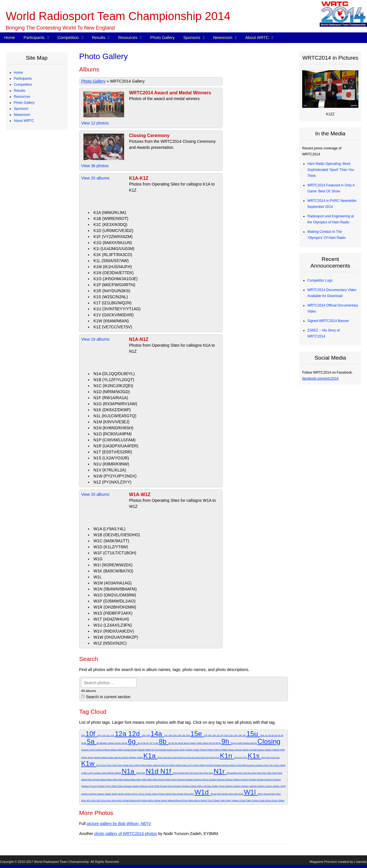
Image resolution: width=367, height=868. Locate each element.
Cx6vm (99, 750)
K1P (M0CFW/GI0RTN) (114, 285)
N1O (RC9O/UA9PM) (113, 434)
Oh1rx (206, 780)
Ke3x (196, 765)
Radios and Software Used (39, 211)
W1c (192, 794)
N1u (250, 773)
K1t (263, 757)
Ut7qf (283, 786)
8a (157, 743)
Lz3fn (84, 773)
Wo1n (197, 800)
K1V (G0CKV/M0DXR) (114, 315)
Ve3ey (121, 794)
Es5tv (190, 750)
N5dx (110, 780)
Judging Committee (33, 121)
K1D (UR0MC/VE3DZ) (113, 231)
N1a (129, 771)
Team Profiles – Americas (37, 91)
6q (148, 743)
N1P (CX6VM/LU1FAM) (115, 440)
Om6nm (277, 780)
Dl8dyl (149, 750)
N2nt (280, 773)
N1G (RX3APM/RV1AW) (115, 404)
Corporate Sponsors (33, 277)
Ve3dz (108, 794)
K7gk (162, 765)
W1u (104, 800)
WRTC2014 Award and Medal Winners (170, 93)
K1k (198, 757)
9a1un (187, 743)
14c (166, 735)
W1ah (180, 794)
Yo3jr (229, 800)
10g (99, 735)
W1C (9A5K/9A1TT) (111, 541)
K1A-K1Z (139, 178)
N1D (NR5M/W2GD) (112, 392)
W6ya (178, 800)
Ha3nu (269, 750)
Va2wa (101, 794)
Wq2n (204, 800)
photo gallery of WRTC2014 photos (126, 834)
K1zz (109, 765)
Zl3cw (269, 800)
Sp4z (222, 786)
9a (176, 743)
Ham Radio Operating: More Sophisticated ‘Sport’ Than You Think (331, 170)
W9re (191, 800)
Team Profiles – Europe (36, 97)
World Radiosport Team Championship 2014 (118, 16)
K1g (190, 757)
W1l (251, 792)
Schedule (25, 139)
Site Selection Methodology (39, 169)
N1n (201, 773)
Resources (128, 38)
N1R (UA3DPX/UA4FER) (116, 446)
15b (179, 735)
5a (92, 741)
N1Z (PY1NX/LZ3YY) (112, 482)
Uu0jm (85, 794)
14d (171, 735)
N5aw (103, 780)
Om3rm (269, 780)
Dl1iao (127, 750)
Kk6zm (233, 765)
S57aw (208, 786)
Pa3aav (85, 786)
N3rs (90, 780)
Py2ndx (101, 786)
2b (273, 735)
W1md (267, 794)
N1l (192, 773)
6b (117, 743)
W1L (98, 577)
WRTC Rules (28, 145)
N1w (259, 773)
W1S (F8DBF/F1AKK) (113, 613)
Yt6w (249, 800)
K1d (175, 757)
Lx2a (266, 765)
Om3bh (253, 780)
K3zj (120, 765)
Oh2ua (229, 780)
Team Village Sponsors (36, 301)
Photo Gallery (162, 38)
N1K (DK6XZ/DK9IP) (112, 410)
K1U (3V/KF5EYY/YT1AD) (117, 309)
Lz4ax (97, 773)
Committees (27, 398)
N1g (175, 773)
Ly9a (276, 765)
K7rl (167, 765)
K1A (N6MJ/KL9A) (110, 212)
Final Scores (28, 193)
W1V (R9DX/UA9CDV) (114, 631)
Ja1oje (118, 757)
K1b (165, 757)
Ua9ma (253, 786)
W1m (260, 794)
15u (253, 734)
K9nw (179, 765)
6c (120, 743)
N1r (220, 771)
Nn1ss (162, 780)
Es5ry (183, 750)
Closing (269, 741)
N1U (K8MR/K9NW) (111, 464)
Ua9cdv (245, 786)
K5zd (143, 765)
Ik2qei (98, 757)
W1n (274, 794)
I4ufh (282, 750)
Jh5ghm (133, 757)
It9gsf (104, 757)
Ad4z (240, 743)
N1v (255, 773)
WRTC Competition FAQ (37, 151)
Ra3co (136, 786)
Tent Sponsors (29, 307)
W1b (187, 794)
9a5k (200, 743)
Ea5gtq (163, 750)
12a (121, 734)
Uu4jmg (93, 794)
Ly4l (271, 765)
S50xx (200, 786)
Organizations (29, 283)
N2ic (270, 773)
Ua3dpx (229, 786)
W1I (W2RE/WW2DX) (113, 565)
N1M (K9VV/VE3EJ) (111, 422)
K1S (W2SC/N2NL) (111, 297)
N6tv (150, 780)
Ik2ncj (91, 757)
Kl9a (244, 765)
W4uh (164, 800)
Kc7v (191, 765)
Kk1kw (225, 765)
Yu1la (262, 800)
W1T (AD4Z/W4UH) (111, 619)
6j (142, 743)
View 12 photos (95, 123)
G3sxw (239, 750)
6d (123, 743)
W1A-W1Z (140, 495)
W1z (120, 800)
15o (236, 735)
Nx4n (174, 780)
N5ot (121, 780)
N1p (211, 773)
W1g (232, 794)
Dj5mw (107, 750)
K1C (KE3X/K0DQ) (110, 225)
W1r (89, 800)
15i (219, 735)
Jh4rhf (125, 757)
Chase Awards (29, 199)
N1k (187, 773)
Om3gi (261, 780)
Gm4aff (253, 750)
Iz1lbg (111, 757)
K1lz (212, 757)
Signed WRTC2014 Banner (328, 321)
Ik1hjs (84, 757)
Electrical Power (30, 235)
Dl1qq (134, 750)
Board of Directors (32, 392)
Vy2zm (162, 794)
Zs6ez (281, 800)
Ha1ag (261, 750)
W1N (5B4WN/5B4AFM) (115, 589)
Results (98, 38)
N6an (133, 780)
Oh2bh (213, 780)
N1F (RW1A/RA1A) (111, 398)
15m (227, 735)
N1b (139, 773)
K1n (227, 756)
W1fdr (225, 794)
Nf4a (155, 780)
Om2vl (245, 780)
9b (211, 743)
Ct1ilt (92, 750)
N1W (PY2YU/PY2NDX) (115, 476)
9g (220, 743)
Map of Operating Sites (36, 163)
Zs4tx (275, 800)
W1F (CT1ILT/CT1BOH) (115, 553)
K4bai (126, 765)
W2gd (126, 800)
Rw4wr (178, 786)
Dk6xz (114, 750)
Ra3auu (128, 786)
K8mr (172, 765)
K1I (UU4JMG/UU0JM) (114, 249)
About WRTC (257, 38)
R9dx (115, 786)
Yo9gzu (235, 800)
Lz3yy (91, 773)
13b (148, 735)
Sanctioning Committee (36, 404)
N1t (245, 773)
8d (173, 743)
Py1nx (93, 786)
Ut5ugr (276, 786)
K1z (99, 765)
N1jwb (181, 773)
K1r (246, 757)
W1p (84, 800)
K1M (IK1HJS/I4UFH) (113, 267)
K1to (268, 757)
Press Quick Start (31, 319)
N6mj (139, 780)
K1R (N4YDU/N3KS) (112, 291)
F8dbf (224, 750)
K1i (194, 757)
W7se (185, 800)
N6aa (127, 780)
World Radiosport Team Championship (62, 862)
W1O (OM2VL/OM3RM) (115, 595)
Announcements (31, 331)
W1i (236, 794)
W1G (98, 559)
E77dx (156, 750)
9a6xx (206, 743)
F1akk (196, 750)
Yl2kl (223, 800)
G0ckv (231, 750)
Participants (34, 38)
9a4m (194, 743)
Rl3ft (157, 786)
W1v (109, 800)
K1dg (180, 757)
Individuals (26, 295)
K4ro (132, 765)
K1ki (203, 757)
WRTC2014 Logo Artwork (38, 368)
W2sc (151, 800)
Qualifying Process (32, 127)
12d (135, 734)
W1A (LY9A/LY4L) (110, 529)
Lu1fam (258, 765)
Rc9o (152, 786)
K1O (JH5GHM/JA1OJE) (116, 279)
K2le (115, 765)
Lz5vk (104, 773)
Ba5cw (247, 743)
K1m (217, 757)
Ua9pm (261, 786)
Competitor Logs (31, 217)
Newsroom (223, 38)
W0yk (169, 794)
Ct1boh (85, 750)
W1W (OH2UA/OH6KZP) (116, 637)
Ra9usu (144, 786)
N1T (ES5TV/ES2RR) (113, 452)
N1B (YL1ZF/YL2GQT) (114, 380)
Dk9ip (121, 750)
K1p (241, 757)
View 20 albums (95, 178)
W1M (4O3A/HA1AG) (113, 583)
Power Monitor (29, 241)
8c (170, 743)
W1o (278, 794)
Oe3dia (189, 780)
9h (226, 741)
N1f (167, 771)
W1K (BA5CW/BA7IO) (113, 571)
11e (113, 735)
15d (188, 735)
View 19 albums (95, 339)
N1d (153, 771)
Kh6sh (218, 765)
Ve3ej (115, 794)
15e (197, 734)
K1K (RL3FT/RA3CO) (113, 255)
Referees (25, 115)
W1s (94, 800)
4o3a (84, 743)
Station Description (33, 157)
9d (214, 743)
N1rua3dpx (232, 773)
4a (279, 735)
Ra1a (121, 786)
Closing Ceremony (149, 135)
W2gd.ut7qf (136, 800)
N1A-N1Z (139, 339)
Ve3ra (128, 794)
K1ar (160, 757)
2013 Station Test (31, 253)
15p (240, 735)
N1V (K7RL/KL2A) (110, 470)
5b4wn (112, 743)
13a (144, 735)
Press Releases (30, 325)
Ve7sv (142, 794)
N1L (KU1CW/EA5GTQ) (115, 416)
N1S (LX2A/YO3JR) (111, 458)
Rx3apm (186, 786)
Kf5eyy (203, 765)
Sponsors (192, 38)
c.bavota (360, 862)
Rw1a (171, 786)
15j (222, 735)
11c (108, 735)
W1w (115, 800)
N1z (265, 773)
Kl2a (239, 765)
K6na (156, 765)
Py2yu (108, 786)
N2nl (275, 773)
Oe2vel (181, 780)
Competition (68, 38)
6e (126, 743)
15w (262, 735)
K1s (255, 756)
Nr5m (168, 780)
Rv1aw (164, 786)
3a (276, 735)
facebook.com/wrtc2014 (320, 379)
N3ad (84, 780)
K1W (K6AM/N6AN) (111, 321)
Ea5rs (170, 750)
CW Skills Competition (35, 205)
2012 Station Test (31, 259)
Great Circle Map (31, 247)
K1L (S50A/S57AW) (111, 261)
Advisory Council (31, 289)
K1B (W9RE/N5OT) (111, 219)
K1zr (104, 765)
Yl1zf (210, 800)
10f (91, 734)
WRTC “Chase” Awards (36, 175)
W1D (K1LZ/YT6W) (111, 547)
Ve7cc (135, 794)
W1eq (214, 794)
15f (206, 735)
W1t (99, 800)
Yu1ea (255, 800)
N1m (196, 773)
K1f (185, 757)
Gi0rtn (246, 750)
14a (157, 734)
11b (104, 735)
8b (164, 741)
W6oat (171, 800)
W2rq (145, 800)
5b (98, 743)
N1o (206, 773)
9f (217, 743)
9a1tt (181, 743)
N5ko (115, 780)
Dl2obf (141, 750)
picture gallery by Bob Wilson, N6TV (119, 824)
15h (214, 735)
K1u (273, 757)
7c (154, 743)
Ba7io (254, 743)
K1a (150, 756)
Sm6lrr (215, 786)
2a (269, 735)
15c (184, 735)
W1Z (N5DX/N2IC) (110, 643)
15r (245, 735)
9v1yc (234, 743)
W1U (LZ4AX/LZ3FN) (113, 625)
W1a (175, 794)
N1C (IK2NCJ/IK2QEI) (113, 386)
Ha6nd (276, 750)
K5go (137, 765)
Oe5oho (198, 780)
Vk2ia (149, 794)
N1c (143, 773)
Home (10, 38)
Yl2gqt (216, 800)
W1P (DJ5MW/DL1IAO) (115, 601)
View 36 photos (95, 166)
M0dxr (118, 773)
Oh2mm (221, 780)
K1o (236, 757)
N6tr (145, 780)
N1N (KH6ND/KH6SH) (113, 428)
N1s (241, 773)
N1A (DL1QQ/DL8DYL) (114, 374)
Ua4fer (237, 786)
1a (266, 735)
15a (175, 735)
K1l (208, 757)
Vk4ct (155, 794)
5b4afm (104, 743)
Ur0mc (269, 786)
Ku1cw (251, 765)
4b (282, 735)
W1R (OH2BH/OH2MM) (115, 607)
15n (231, 735)
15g (210, 735)
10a (83, 735)
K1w (89, 763)
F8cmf (218, 750)
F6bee (211, 750)
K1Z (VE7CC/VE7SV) (113, 327)
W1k (241, 794)
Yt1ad (243, 800)
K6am (150, 765)
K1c (170, 757)
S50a (194, 786)
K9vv (185, 765)
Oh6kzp (237, 780)
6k (145, 743)
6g (133, 741)
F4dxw (203, 750)
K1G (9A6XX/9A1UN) (113, 243)
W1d (202, 792)
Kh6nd (211, 765)
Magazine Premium (323, 862)
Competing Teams (32, 85)
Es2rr (177, 750)
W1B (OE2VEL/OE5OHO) (117, 535)
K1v (278, 757)
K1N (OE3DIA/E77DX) (114, 273)
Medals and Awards (33, 187)
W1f (220, 794)
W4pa (158, 800)
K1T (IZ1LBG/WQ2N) (113, 303)
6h (139, 743)
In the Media (28, 338)
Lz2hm (282, 765)
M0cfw (111, 773)
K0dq (140, 757)
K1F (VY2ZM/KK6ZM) (113, 237)
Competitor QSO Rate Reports (41, 223)
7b (151, 743)
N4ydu (96, 780)
